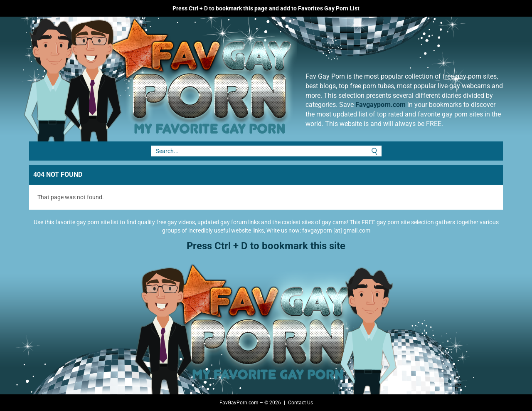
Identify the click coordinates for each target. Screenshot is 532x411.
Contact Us (300, 403)
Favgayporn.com (381, 105)
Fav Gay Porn (227, 79)
